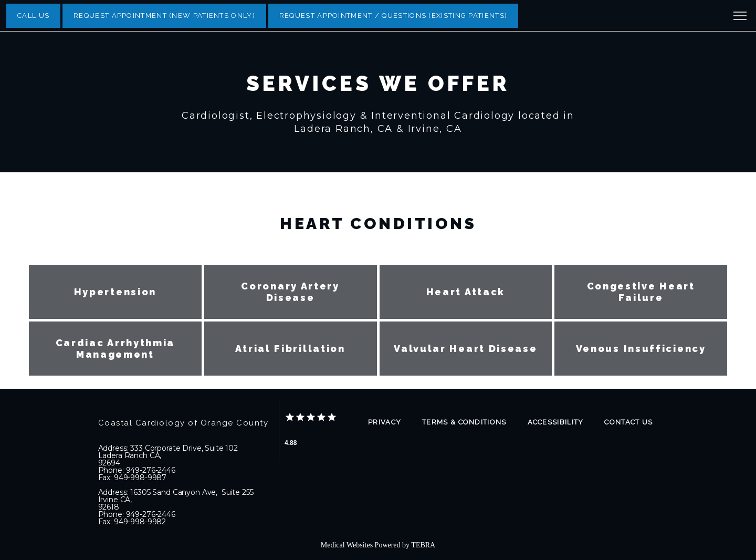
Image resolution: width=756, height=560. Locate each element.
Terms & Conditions (464, 422)
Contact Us (628, 422)
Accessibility (556, 422)
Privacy (385, 422)
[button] (740, 17)
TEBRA (423, 545)
